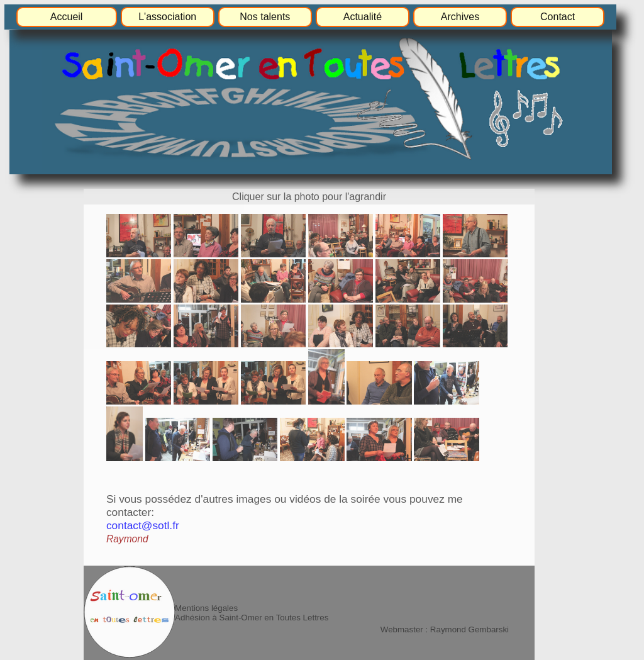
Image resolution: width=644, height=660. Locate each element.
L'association (167, 17)
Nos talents (265, 17)
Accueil (67, 17)
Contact (558, 17)
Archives (460, 17)
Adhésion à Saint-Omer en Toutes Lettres (252, 618)
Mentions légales (206, 608)
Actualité (363, 17)
